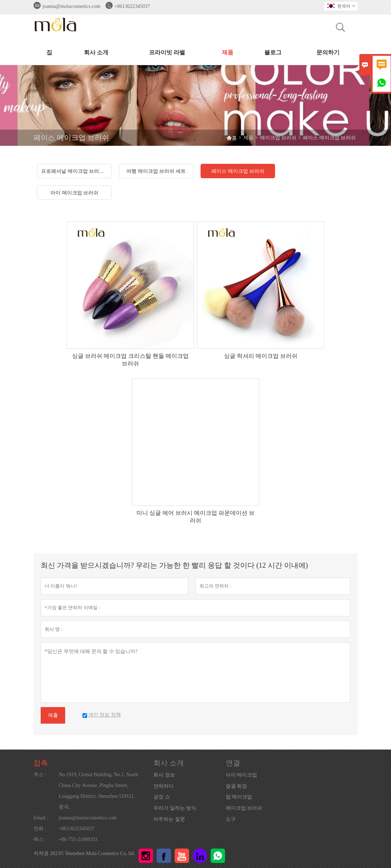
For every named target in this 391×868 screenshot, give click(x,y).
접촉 (41, 763)
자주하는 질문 (169, 819)
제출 (53, 715)
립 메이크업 (239, 797)
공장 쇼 (162, 797)
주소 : (40, 775)
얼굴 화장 (237, 786)
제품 (228, 52)
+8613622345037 (132, 6)
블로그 (273, 52)
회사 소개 (96, 52)
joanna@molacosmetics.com (71, 6)
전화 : (40, 829)
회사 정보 (164, 775)
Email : (41, 818)
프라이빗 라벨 (167, 52)
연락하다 (163, 786)
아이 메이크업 (242, 775)
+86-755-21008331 (78, 839)
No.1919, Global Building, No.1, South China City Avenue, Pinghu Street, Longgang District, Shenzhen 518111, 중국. (98, 791)
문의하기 (328, 52)
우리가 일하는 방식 (175, 808)
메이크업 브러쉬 (278, 138)
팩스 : (40, 839)
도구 (231, 819)
